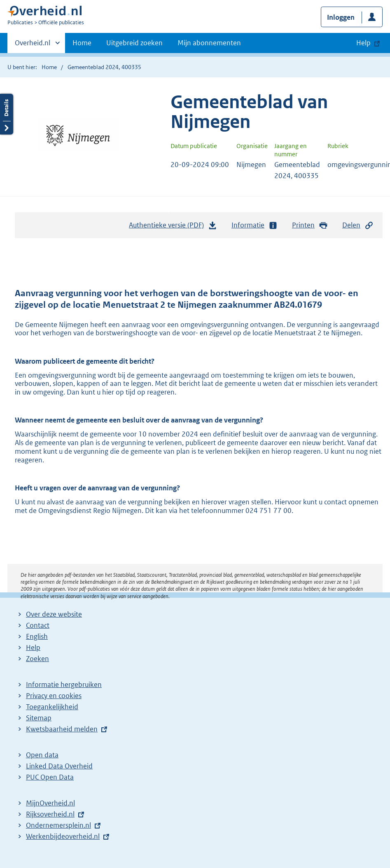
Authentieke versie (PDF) (173, 227)
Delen (358, 225)
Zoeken (37, 659)
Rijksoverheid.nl (50, 814)
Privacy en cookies (54, 696)
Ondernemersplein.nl (58, 825)
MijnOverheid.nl (50, 803)
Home (82, 43)
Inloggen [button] (341, 17)
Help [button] (363, 43)
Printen (310, 225)
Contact (38, 625)
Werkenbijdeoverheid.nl (63, 836)
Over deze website (54, 614)
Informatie (255, 225)
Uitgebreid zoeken (134, 43)
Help (33, 648)
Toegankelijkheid (52, 707)
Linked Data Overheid (59, 766)
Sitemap (39, 718)
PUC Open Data (50, 777)
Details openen (7, 114)
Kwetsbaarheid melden (62, 729)
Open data (42, 755)
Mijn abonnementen (209, 43)
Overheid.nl (33, 45)
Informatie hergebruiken (64, 685)
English (37, 636)
